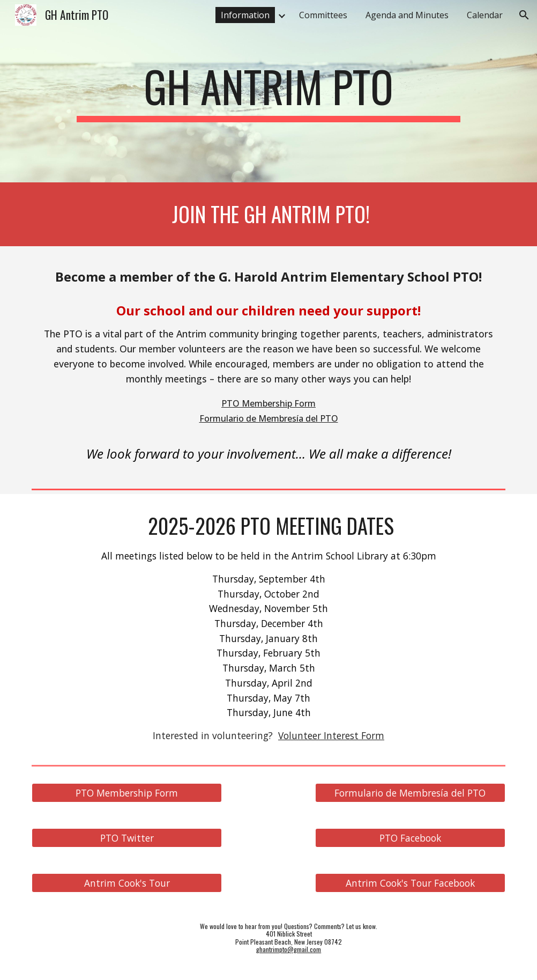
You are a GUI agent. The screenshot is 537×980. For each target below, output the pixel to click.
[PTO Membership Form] (127, 793)
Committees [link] (323, 15)
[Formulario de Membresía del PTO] (410, 793)
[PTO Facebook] (410, 838)
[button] (524, 15)
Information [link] (245, 15)
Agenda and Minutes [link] (407, 15)
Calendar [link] (485, 15)
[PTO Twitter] (127, 838)
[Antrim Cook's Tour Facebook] (410, 883)
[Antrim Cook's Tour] (127, 883)
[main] (268, 91)
